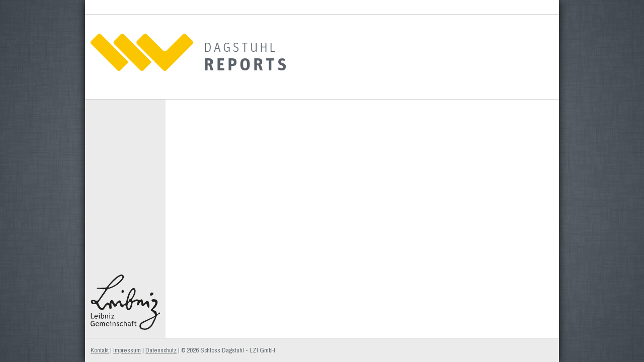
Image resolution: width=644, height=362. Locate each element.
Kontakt (100, 350)
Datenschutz (161, 350)
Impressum (127, 350)
